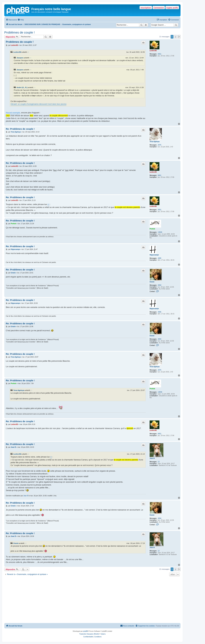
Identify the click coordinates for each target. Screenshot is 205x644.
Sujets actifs (172, 8)
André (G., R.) (22, 87)
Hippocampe (154, 255)
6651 (160, 54)
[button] (179, 37)
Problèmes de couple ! (20, 32)
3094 (160, 285)
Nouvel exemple (13, 113)
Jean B (152, 458)
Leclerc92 (153, 51)
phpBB (85, 631)
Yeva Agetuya (155, 142)
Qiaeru (103, 634)
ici (48, 204)
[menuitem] (21, 20)
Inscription (146, 8)
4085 (160, 258)
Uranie (152, 282)
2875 (160, 145)
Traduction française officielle (89, 634)
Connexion (159, 8)
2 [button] (176, 37)
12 (159, 462)
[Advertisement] (92, 600)
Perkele (152, 229)
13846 (160, 232)
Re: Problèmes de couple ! (20, 129)
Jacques (20, 58)
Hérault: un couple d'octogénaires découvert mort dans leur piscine (38, 104)
